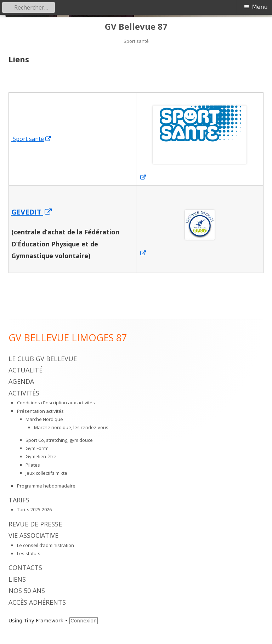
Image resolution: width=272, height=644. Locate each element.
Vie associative (33, 535)
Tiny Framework (44, 621)
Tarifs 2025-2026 (34, 509)
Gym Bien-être (41, 456)
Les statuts (29, 553)
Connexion (84, 621)
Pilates (33, 465)
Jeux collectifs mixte (46, 473)
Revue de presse (35, 524)
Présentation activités (40, 411)
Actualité (25, 370)
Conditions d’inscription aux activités (56, 403)
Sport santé (32, 139)
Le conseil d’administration (46, 545)
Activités (24, 393)
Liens (17, 579)
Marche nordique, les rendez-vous (71, 427)
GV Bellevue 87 (136, 27)
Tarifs (19, 500)
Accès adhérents (37, 602)
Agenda (21, 381)
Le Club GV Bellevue (43, 359)
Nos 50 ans (27, 591)
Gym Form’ (37, 448)
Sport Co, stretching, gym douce (59, 440)
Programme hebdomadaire (46, 486)
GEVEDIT (32, 212)
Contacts (25, 568)
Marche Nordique (44, 419)
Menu (260, 7)
